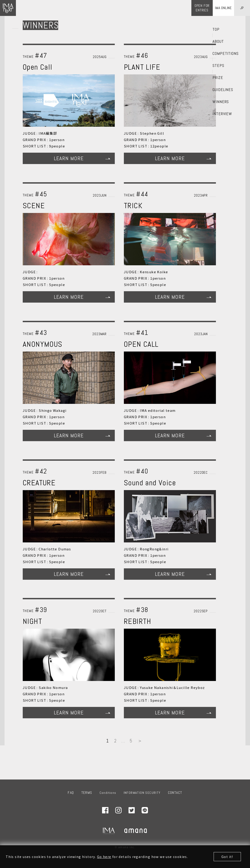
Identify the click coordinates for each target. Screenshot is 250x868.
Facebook (105, 810)
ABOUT (218, 41)
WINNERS (221, 102)
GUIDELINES (223, 90)
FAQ (71, 793)
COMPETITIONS (226, 53)
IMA (109, 831)
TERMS (87, 793)
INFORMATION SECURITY (142, 793)
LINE (145, 810)
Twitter (132, 810)
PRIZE (218, 78)
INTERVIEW (222, 114)
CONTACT (175, 793)
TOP (216, 29)
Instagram (118, 810)
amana (136, 831)
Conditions (108, 793)
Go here (104, 857)
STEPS (218, 66)
